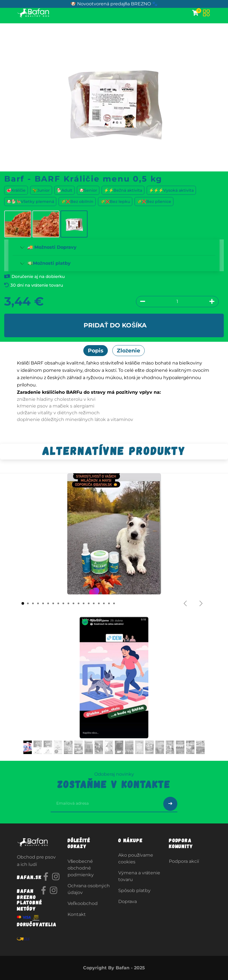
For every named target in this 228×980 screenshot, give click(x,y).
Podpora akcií (184, 861)
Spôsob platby (134, 890)
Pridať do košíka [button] (115, 325)
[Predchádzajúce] (185, 603)
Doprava (128, 901)
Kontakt (77, 914)
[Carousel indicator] (23, 603)
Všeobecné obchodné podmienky (81, 868)
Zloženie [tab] (129, 350)
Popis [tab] (96, 350)
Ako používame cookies (136, 858)
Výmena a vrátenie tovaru (139, 876)
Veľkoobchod (83, 903)
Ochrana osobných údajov (89, 889)
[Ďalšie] (201, 603)
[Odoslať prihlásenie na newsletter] (170, 804)
